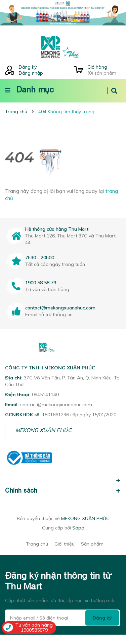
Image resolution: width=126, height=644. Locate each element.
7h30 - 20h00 (40, 258)
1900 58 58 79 (41, 283)
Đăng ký (28, 67)
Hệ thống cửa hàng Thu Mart (57, 229)
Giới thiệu (65, 553)
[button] (63, 486)
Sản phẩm (92, 553)
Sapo (78, 537)
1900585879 (34, 630)
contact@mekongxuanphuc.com (60, 308)
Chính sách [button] (63, 499)
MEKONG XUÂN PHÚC (44, 439)
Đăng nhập (31, 73)
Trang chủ (37, 553)
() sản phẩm (104, 70)
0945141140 (45, 404)
